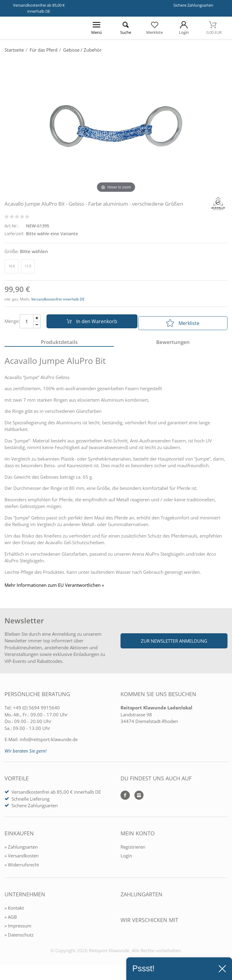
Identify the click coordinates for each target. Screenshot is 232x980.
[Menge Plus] (37, 320)
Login (126, 860)
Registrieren (133, 850)
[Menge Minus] (37, 327)
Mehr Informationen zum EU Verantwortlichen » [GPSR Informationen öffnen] (54, 589)
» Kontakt (14, 912)
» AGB (11, 921)
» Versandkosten (22, 860)
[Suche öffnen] (125, 28)
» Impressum (18, 930)
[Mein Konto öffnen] (184, 28)
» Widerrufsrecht (22, 868)
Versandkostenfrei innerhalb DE (58, 299)
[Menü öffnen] (96, 28)
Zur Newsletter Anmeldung (174, 645)
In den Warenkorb (89, 323)
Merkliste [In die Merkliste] (183, 323)
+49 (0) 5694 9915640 (36, 712)
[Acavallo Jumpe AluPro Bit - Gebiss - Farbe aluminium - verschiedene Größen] (116, 126)
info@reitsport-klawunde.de (49, 743)
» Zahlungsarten (21, 850)
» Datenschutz (19, 938)
